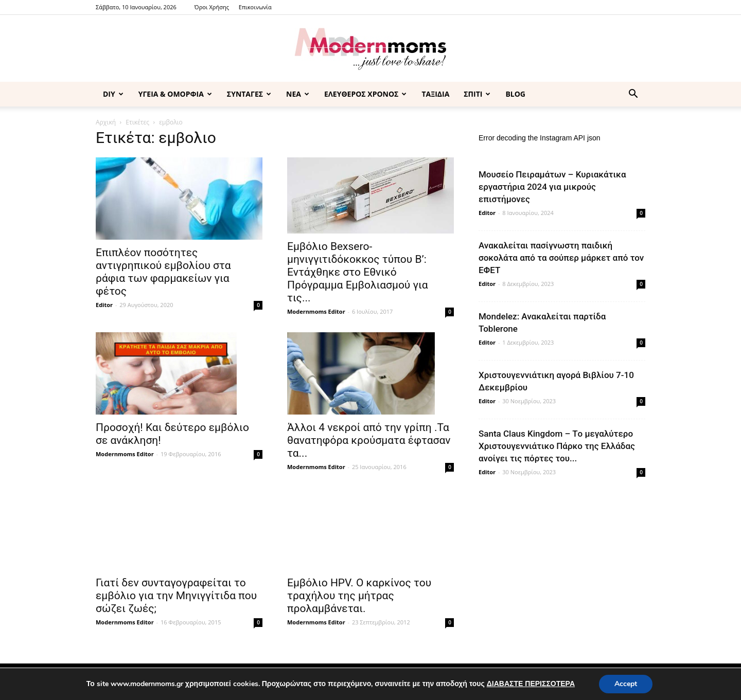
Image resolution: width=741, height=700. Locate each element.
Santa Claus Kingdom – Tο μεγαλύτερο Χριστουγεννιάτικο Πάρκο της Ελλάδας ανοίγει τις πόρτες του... (557, 446)
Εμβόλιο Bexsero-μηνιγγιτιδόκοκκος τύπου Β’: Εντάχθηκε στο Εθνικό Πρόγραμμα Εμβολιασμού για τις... (358, 272)
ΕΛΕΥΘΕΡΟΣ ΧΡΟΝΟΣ (365, 94)
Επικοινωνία (255, 7)
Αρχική (106, 122)
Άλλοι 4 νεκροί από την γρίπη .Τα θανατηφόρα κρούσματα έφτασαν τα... (369, 440)
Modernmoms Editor (316, 311)
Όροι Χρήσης (212, 7)
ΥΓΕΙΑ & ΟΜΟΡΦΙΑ (175, 94)
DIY (113, 94)
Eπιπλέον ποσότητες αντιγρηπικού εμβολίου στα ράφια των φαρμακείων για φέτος (163, 272)
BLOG (515, 94)
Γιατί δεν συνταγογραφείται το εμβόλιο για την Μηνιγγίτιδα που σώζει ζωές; (176, 596)
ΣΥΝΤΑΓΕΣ (249, 94)
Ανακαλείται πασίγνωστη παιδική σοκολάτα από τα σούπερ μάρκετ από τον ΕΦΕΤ (561, 258)
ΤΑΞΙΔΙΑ (435, 94)
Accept (626, 684)
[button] (633, 95)
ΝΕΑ (298, 94)
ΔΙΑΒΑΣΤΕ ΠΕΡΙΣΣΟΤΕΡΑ (531, 684)
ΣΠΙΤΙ (477, 94)
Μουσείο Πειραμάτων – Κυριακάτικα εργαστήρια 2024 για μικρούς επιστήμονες (552, 187)
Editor (104, 305)
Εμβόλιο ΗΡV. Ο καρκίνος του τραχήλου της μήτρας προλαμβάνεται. (359, 596)
